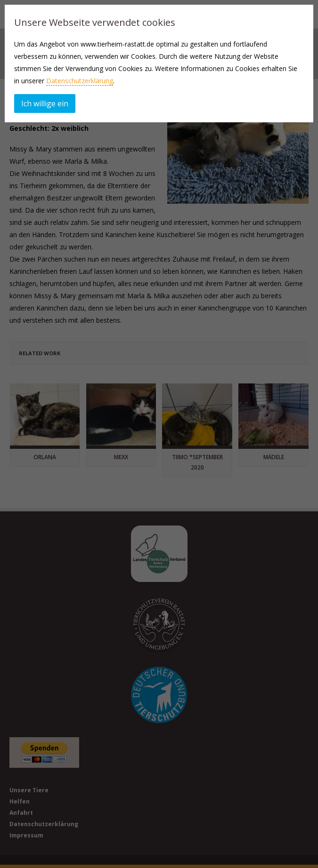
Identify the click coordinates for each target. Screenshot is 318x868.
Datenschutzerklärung (80, 81)
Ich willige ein (45, 104)
